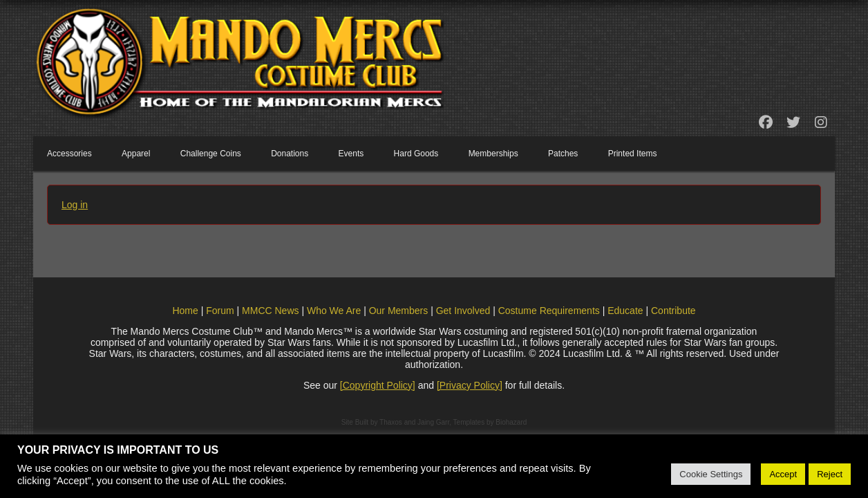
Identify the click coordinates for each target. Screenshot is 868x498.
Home (185, 311)
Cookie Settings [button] (711, 474)
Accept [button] (783, 474)
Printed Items (633, 154)
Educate (625, 311)
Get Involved (463, 311)
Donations (290, 154)
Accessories (69, 154)
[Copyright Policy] (378, 385)
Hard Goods (416, 154)
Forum (220, 311)
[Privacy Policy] (470, 385)
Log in (75, 205)
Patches (563, 154)
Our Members (399, 311)
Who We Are (334, 311)
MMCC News (270, 311)
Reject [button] (830, 474)
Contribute (673, 311)
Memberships (493, 154)
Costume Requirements (549, 311)
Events (351, 154)
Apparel (136, 154)
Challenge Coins (211, 154)
